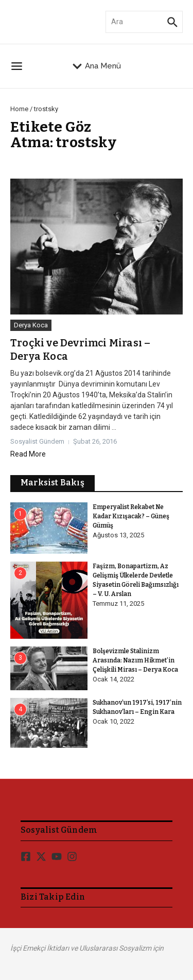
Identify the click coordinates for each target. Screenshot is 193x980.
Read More (28, 454)
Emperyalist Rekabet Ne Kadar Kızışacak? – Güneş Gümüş (131, 516)
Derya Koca (31, 325)
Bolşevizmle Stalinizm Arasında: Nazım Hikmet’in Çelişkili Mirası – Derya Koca (135, 660)
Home (19, 109)
